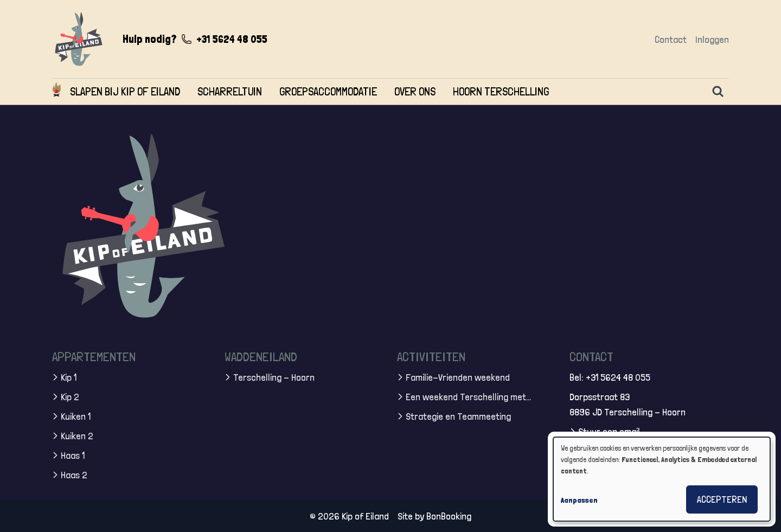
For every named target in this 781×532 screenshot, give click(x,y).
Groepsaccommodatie (328, 91)
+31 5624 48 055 (232, 39)
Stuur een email (609, 431)
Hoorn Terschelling (501, 91)
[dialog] (662, 479)
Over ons (415, 91)
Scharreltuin (230, 91)
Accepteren (722, 499)
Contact (671, 39)
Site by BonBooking (434, 515)
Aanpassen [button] (579, 500)
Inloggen (712, 39)
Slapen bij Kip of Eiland (125, 91)
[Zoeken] (718, 92)
